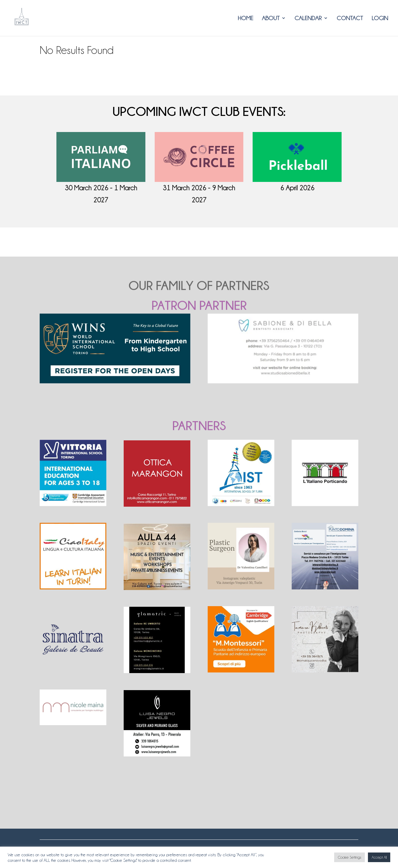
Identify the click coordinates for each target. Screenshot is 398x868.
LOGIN (380, 18)
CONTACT (350, 18)
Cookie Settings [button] (349, 857)
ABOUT (271, 18)
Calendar (308, 18)
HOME (245, 18)
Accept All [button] (379, 857)
